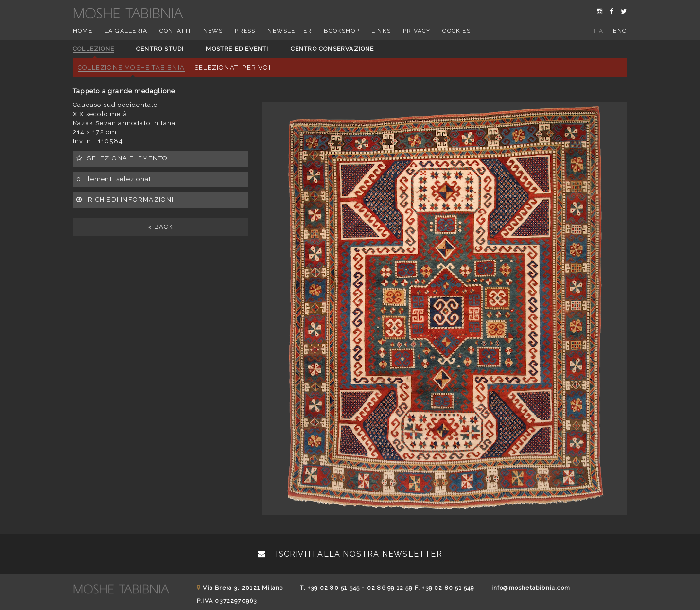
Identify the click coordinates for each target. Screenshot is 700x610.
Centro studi (160, 49)
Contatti (175, 31)
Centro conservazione (332, 49)
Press (245, 31)
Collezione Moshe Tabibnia (131, 67)
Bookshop (341, 31)
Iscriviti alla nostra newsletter (350, 554)
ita (599, 31)
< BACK (160, 227)
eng (620, 31)
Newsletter (289, 31)
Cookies (456, 31)
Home (83, 31)
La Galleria (126, 31)
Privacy (417, 31)
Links (381, 31)
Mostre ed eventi (237, 49)
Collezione (94, 49)
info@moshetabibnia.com (531, 588)
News (213, 31)
